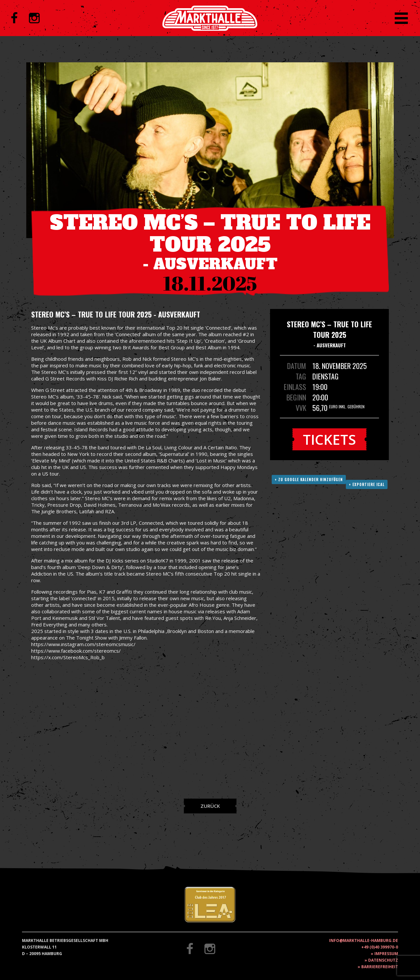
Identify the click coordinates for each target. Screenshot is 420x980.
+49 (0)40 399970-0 (380, 947)
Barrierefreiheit (380, 967)
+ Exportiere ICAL (367, 484)
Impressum (386, 954)
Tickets (329, 439)
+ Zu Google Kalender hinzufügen (309, 480)
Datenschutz (383, 960)
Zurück (210, 806)
